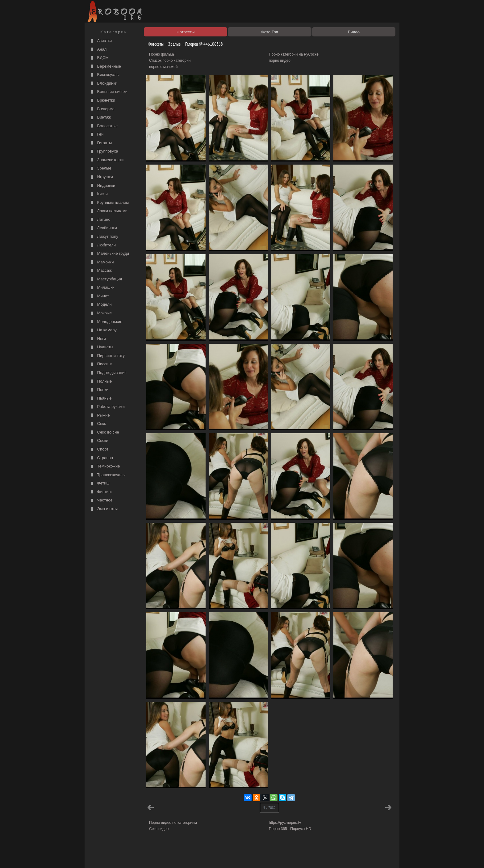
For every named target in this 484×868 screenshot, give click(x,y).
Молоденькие (106, 322)
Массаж (101, 271)
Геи (97, 134)
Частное (101, 500)
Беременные (105, 67)
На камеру (103, 330)
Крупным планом (109, 203)
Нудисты (102, 347)
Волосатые (104, 126)
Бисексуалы (105, 75)
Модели (101, 305)
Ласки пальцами (109, 211)
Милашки (102, 288)
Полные (101, 382)
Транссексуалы (108, 475)
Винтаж (100, 117)
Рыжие (100, 415)
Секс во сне (104, 432)
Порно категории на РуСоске (294, 54)
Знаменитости (107, 160)
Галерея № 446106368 (202, 44)
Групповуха (104, 151)
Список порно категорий (170, 61)
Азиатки (101, 41)
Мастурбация (106, 279)
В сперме (102, 109)
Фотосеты (153, 44)
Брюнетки (102, 101)
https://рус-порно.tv (285, 823)
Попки (99, 390)
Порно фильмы (162, 54)
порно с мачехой (163, 67)
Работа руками (107, 407)
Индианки (102, 186)
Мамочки (102, 262)
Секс (98, 424)
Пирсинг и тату (107, 356)
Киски (99, 194)
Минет (99, 296)
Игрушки (101, 177)
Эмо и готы (104, 509)
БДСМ (99, 58)
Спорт (99, 449)
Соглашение (172, 856)
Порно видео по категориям (173, 823)
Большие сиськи (109, 92)
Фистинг (101, 492)
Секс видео (159, 829)
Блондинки (104, 84)
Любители (103, 245)
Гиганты (101, 143)
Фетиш (100, 483)
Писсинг (101, 364)
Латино (100, 220)
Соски (99, 441)
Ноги (98, 339)
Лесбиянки (103, 228)
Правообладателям (143, 856)
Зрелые (101, 168)
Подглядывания (108, 373)
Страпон (101, 458)
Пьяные (101, 398)
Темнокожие (105, 466)
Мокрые (101, 313)
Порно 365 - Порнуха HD (290, 829)
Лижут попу (104, 237)
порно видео (280, 61)
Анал (98, 50)
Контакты (193, 856)
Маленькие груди (109, 254)
